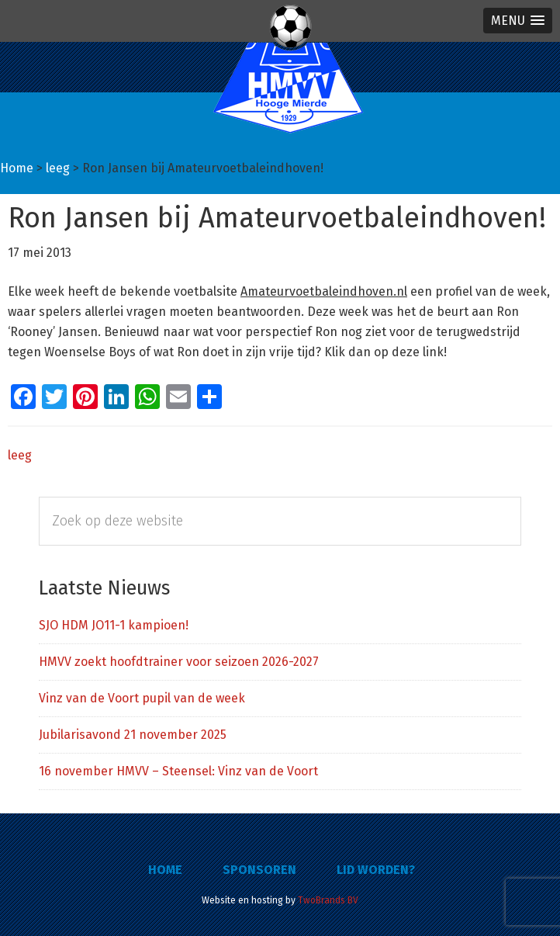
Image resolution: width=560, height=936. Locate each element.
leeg (20, 455)
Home (165, 870)
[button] (518, 21)
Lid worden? (376, 870)
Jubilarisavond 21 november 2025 (133, 735)
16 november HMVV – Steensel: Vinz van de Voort (178, 771)
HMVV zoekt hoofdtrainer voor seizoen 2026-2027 (179, 662)
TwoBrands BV (328, 900)
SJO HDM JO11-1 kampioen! (114, 625)
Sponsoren (259, 870)
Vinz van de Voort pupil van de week (142, 698)
